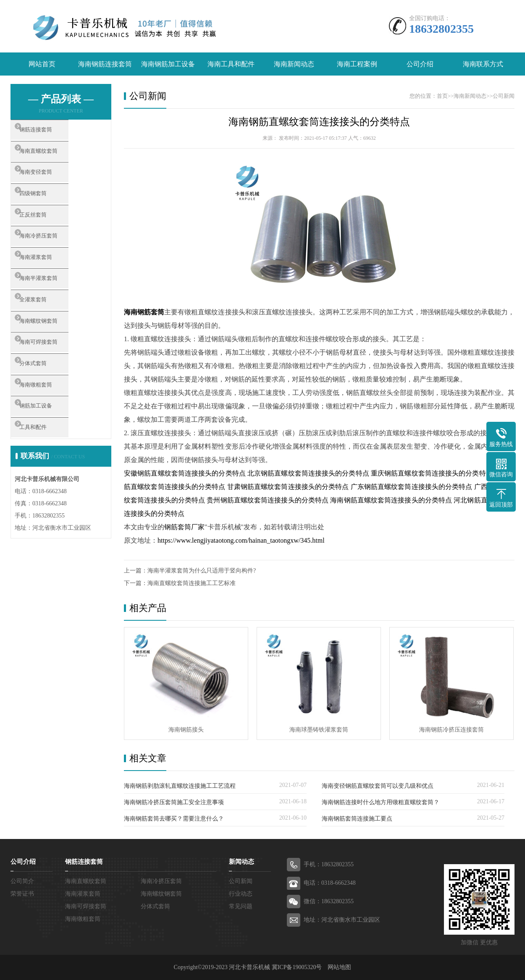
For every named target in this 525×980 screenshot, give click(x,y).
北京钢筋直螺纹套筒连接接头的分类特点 (308, 473)
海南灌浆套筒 (49, 281)
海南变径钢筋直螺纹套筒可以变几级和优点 (378, 786)
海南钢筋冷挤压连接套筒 (451, 730)
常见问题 (241, 906)
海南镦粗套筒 (49, 429)
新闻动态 (241, 862)
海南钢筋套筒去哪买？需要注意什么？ (174, 819)
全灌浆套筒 (46, 330)
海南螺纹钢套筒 (52, 355)
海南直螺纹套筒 (52, 157)
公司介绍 (420, 64)
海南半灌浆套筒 (52, 306)
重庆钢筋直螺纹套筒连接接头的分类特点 (432, 473)
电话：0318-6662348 (330, 883)
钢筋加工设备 (49, 454)
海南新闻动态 (294, 64)
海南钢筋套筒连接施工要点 (357, 819)
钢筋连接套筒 (49, 132)
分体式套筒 (46, 405)
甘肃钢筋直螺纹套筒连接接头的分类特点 (288, 487)
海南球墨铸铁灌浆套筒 (319, 730)
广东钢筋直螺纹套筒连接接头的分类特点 (412, 487)
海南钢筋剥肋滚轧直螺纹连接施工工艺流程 (180, 786)
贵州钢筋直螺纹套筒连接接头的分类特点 (268, 500)
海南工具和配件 (231, 64)
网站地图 (339, 967)
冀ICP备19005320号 (297, 967)
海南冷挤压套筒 (52, 256)
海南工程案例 (357, 64)
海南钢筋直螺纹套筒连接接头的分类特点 (319, 122)
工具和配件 (46, 479)
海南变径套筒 (49, 182)
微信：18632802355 (329, 901)
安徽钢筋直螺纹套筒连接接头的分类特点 (185, 473)
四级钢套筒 (46, 206)
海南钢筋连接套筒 (105, 64)
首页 (442, 96)
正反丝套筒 (46, 231)
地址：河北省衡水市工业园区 (342, 920)
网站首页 (42, 64)
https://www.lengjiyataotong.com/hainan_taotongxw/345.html (241, 540)
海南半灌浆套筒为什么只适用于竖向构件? (202, 571)
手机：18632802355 (329, 864)
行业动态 (241, 894)
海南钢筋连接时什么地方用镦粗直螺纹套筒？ (381, 802)
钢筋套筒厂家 (184, 527)
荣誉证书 (22, 894)
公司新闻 (504, 96)
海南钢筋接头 (186, 730)
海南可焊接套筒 (52, 380)
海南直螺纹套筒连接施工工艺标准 (192, 583)
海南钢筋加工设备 (168, 64)
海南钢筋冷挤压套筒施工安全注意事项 (174, 802)
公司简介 (22, 881)
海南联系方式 (483, 64)
